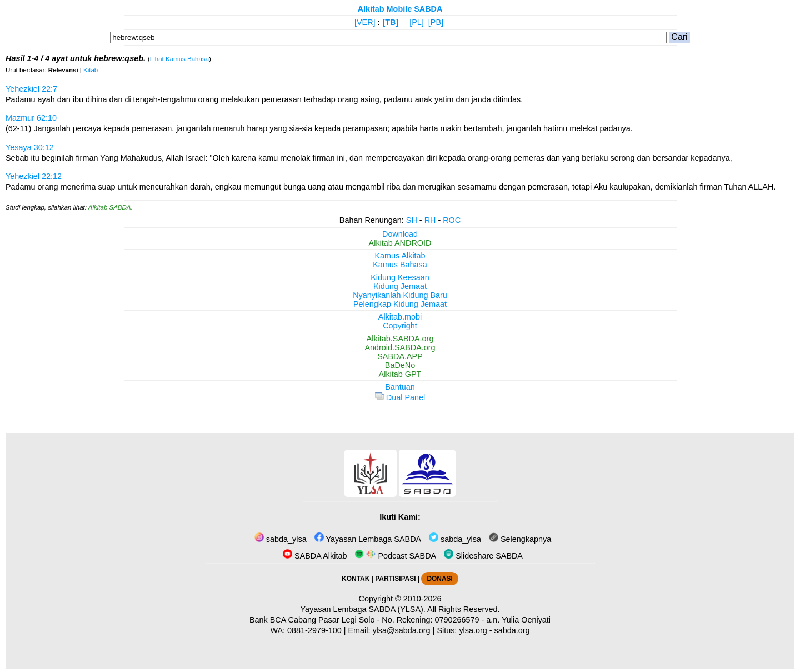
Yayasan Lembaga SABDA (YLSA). (363, 609)
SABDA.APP (400, 356)
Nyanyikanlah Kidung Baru (400, 295)
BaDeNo (400, 365)
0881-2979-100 (314, 630)
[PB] (436, 22)
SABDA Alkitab (315, 556)
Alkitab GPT (400, 374)
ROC (452, 220)
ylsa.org (473, 630)
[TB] (390, 22)
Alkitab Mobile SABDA (400, 9)
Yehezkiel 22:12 (34, 176)
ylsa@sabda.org (401, 630)
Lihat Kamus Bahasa (179, 59)
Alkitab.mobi (400, 317)
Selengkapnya (520, 539)
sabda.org (512, 630)
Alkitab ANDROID (400, 243)
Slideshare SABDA (483, 556)
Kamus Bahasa (400, 265)
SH (412, 220)
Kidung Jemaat (400, 286)
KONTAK (356, 579)
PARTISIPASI (395, 579)
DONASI (439, 579)
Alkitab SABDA (110, 207)
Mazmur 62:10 (31, 118)
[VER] (365, 22)
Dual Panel (400, 397)
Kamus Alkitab (400, 256)
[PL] (417, 22)
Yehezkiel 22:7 (31, 89)
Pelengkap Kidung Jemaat (400, 304)
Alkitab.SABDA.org (400, 339)
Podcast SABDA (395, 556)
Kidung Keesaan (400, 277)
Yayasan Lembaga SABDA (368, 539)
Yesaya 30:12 (30, 147)
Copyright (400, 326)
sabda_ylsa (281, 539)
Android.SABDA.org (400, 347)
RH (430, 220)
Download (400, 234)
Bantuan (400, 387)
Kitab (91, 70)
